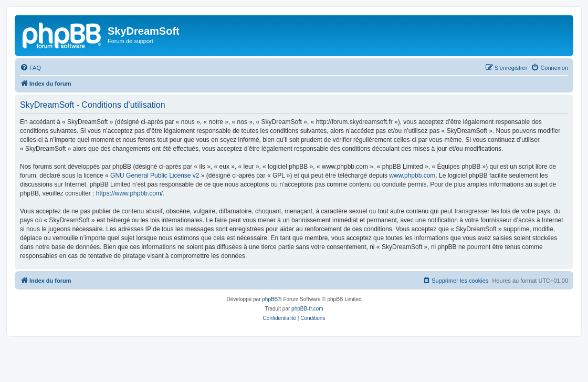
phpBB (270, 299)
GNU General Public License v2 (155, 175)
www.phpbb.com (412, 175)
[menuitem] (30, 68)
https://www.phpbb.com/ (129, 193)
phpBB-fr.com (307, 309)
